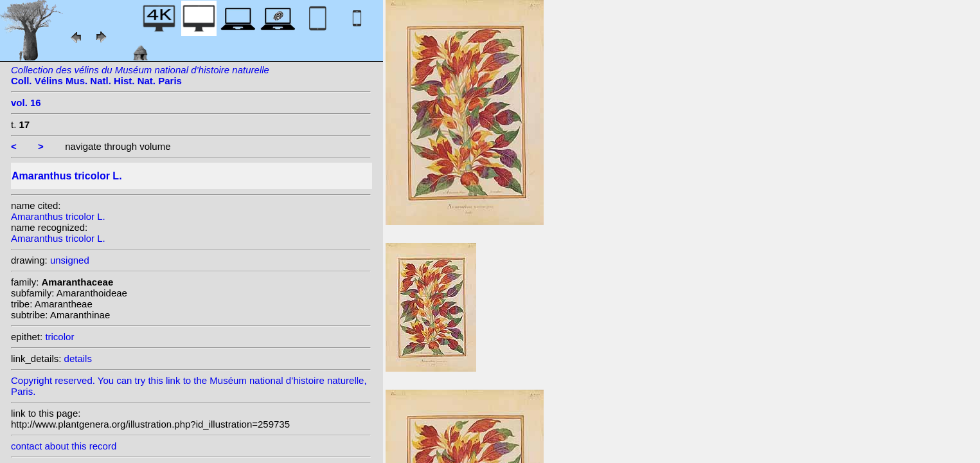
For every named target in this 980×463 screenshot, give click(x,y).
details (78, 359)
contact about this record (64, 446)
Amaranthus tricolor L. (58, 216)
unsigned (70, 260)
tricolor (59, 337)
